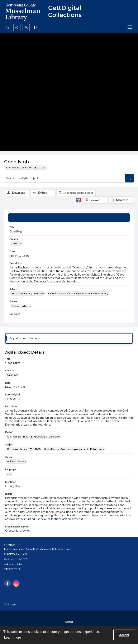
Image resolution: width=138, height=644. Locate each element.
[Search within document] (129, 178)
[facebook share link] (8, 583)
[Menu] (130, 27)
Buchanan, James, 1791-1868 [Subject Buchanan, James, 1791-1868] (28, 293)
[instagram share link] (16, 583)
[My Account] (26, 27)
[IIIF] (78, 200)
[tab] (69, 218)
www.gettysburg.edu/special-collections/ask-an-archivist (46, 519)
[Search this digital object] (65, 178)
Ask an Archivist (13, 564)
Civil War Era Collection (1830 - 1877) (27, 167)
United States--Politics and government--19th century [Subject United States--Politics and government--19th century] (78, 293)
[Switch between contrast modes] (35, 27)
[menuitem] (69, 621)
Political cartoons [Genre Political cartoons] (21, 306)
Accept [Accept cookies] (124, 635)
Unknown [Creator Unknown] (17, 243)
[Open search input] (8, 27)
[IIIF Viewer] (95, 200)
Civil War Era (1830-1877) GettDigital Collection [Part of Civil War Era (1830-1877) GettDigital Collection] (34, 437)
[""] (67, 12)
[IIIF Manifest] (121, 200)
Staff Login (10, 604)
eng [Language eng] (9, 474)
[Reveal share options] (17, 27)
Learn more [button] (13, 637)
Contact (69, 622)
